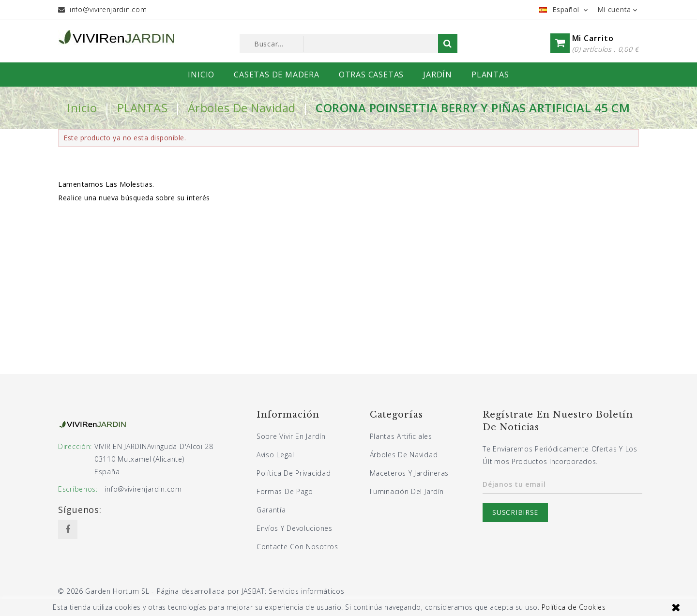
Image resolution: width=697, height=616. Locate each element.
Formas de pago (285, 491)
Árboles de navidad (404, 455)
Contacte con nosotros (297, 547)
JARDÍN (438, 75)
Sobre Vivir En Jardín (291, 436)
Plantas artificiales (401, 436)
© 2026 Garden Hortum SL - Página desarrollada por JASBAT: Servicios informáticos (201, 591)
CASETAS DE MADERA (277, 75)
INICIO (201, 75)
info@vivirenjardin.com (108, 9)
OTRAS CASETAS (371, 75)
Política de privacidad (294, 473)
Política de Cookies (574, 607)
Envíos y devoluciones (295, 528)
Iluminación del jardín (407, 491)
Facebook (68, 529)
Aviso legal (275, 455)
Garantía (271, 510)
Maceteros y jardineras (409, 473)
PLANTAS (490, 75)
